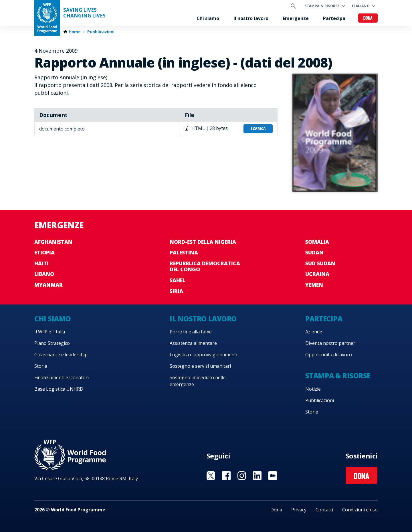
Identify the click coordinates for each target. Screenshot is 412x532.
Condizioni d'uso (360, 510)
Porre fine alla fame (191, 332)
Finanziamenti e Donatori (62, 377)
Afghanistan (53, 242)
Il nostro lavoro (251, 18)
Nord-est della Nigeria (203, 242)
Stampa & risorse (322, 6)
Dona (368, 18)
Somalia (317, 242)
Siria (176, 291)
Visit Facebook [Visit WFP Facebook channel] (226, 476)
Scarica (258, 129)
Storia (41, 366)
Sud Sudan (320, 263)
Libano (44, 274)
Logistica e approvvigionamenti (203, 355)
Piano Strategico (52, 343)
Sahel (178, 280)
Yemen (314, 285)
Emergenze (296, 18)
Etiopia (44, 252)
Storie (312, 412)
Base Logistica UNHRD (59, 389)
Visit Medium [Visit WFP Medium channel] (273, 476)
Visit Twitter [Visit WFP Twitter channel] (211, 476)
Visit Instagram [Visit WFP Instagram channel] (242, 476)
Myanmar (48, 285)
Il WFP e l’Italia (50, 332)
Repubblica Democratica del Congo (205, 266)
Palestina (184, 252)
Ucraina (317, 274)
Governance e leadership (61, 355)
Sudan (314, 252)
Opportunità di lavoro (329, 355)
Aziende (314, 332)
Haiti (41, 263)
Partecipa (334, 18)
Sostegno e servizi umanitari (200, 366)
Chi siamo (208, 18)
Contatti (324, 510)
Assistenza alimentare (193, 343)
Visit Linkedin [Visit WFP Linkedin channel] (257, 476)
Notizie (313, 389)
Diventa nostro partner (330, 343)
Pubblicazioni (101, 32)
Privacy (299, 510)
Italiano (361, 6)
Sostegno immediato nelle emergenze (198, 381)
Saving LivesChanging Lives (84, 13)
